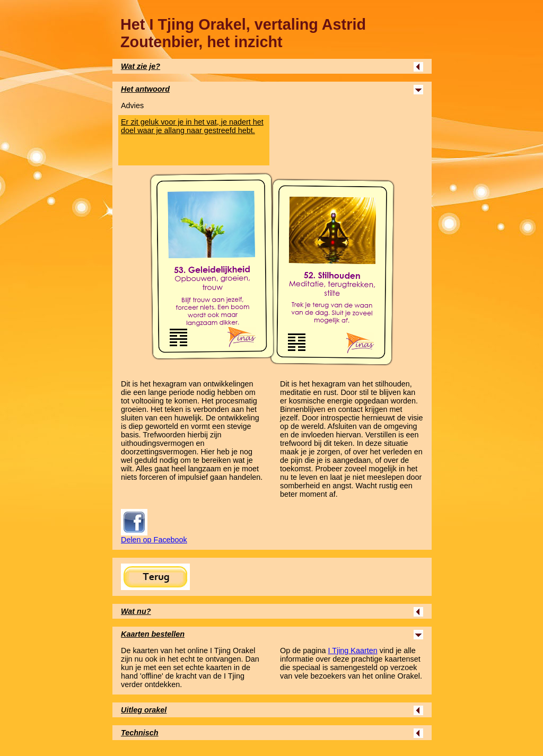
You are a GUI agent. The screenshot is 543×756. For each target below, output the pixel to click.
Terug (155, 577)
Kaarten (352, 650)
